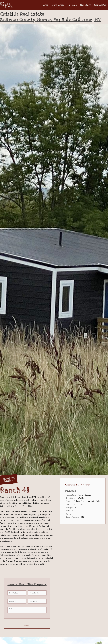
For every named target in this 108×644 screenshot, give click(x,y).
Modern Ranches (72, 485)
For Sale (72, 5)
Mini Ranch (85, 485)
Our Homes (58, 5)
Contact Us (100, 5)
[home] (7, 5)
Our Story (85, 5)
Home (45, 5)
